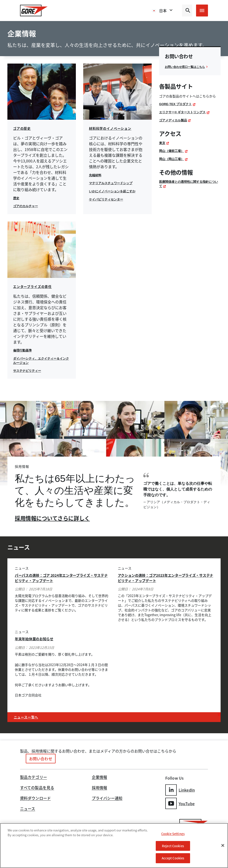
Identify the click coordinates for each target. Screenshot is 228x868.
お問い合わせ (41, 758)
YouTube (180, 801)
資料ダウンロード (35, 798)
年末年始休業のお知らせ (37, 638)
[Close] (223, 846)
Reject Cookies (173, 846)
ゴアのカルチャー (26, 206)
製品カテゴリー (34, 777)
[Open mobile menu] (202, 11)
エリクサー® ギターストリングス (184, 118)
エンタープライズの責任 (34, 286)
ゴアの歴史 (23, 128)
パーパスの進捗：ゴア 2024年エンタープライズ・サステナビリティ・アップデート (61, 577)
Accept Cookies (173, 858)
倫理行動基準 (23, 350)
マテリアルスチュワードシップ (112, 183)
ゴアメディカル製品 (174, 126)
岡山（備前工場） (172, 156)
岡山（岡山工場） (172, 164)
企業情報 (99, 777)
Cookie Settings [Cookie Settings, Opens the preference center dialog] (173, 834)
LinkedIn (180, 789)
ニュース (28, 809)
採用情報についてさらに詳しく (54, 518)
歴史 (16, 198)
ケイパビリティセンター (107, 199)
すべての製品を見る (37, 787)
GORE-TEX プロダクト (177, 110)
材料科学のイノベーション (112, 128)
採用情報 (99, 787)
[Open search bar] (187, 11)
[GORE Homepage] (34, 11)
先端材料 (96, 175)
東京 (162, 148)
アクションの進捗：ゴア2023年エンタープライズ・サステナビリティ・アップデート (164, 577)
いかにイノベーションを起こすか (114, 191)
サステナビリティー (28, 371)
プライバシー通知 (107, 798)
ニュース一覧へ (28, 716)
